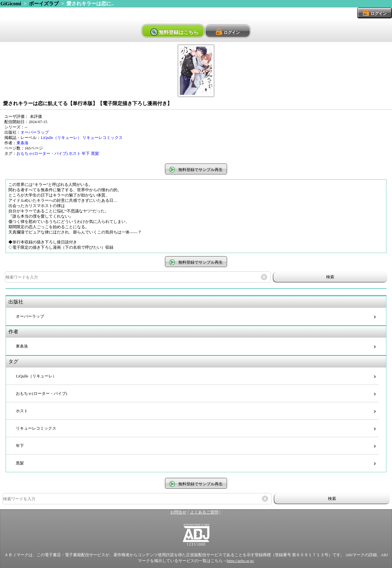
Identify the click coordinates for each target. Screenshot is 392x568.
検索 (330, 277)
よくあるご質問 (204, 512)
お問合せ (178, 512)
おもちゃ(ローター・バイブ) (42, 154)
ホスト (75, 154)
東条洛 (23, 143)
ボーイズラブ (44, 4)
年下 (86, 154)
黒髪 (95, 154)
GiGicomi (11, 4)
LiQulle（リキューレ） (61, 138)
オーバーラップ (35, 132)
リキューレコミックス (103, 138)
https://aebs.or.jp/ (240, 561)
